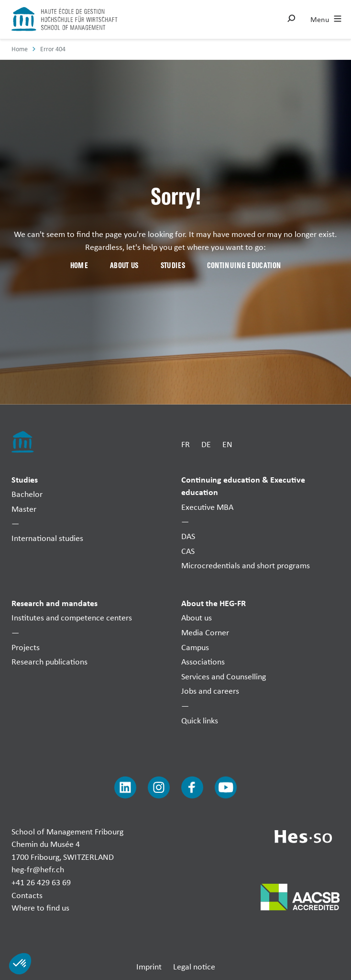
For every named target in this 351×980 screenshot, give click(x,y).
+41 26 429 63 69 (41, 882)
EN (227, 444)
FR (186, 444)
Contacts (27, 895)
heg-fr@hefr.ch (38, 869)
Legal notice (194, 966)
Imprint (149, 966)
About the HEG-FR (214, 603)
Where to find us (40, 907)
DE (206, 444)
